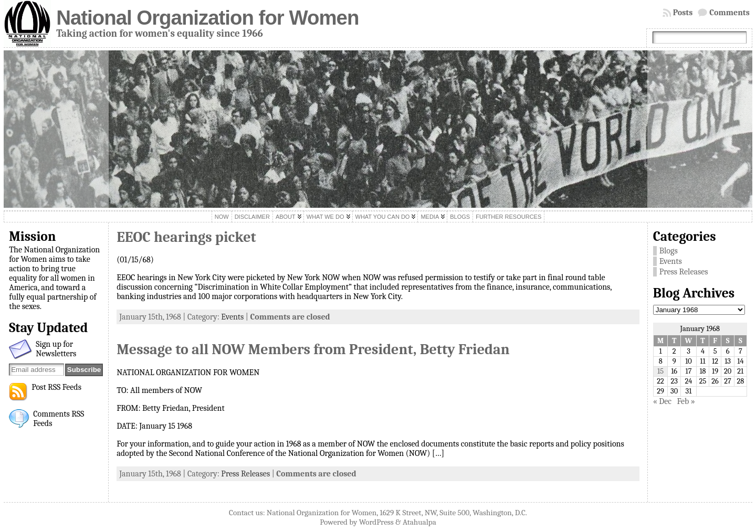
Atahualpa (419, 522)
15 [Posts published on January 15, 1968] (660, 371)
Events (232, 317)
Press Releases (245, 474)
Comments (729, 13)
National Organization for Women (207, 18)
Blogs (669, 251)
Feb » (686, 401)
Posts (683, 13)
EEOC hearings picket (186, 237)
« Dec (662, 401)
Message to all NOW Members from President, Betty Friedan (313, 349)
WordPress (376, 522)
